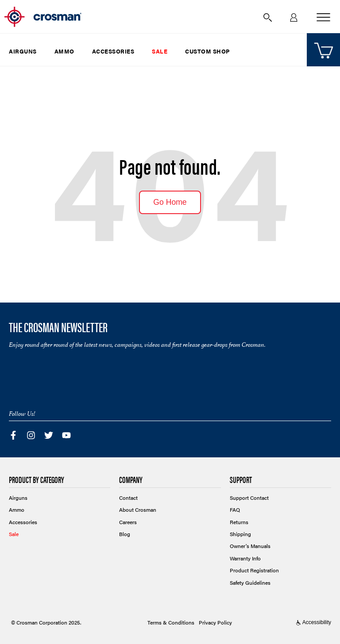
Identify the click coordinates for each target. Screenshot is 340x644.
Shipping (240, 534)
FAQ (235, 510)
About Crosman (138, 510)
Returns (239, 522)
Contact (128, 498)
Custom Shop (207, 51)
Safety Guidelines (250, 583)
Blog (125, 534)
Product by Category (37, 480)
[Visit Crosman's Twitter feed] (49, 434)
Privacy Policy (215, 622)
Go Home (170, 202)
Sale (160, 51)
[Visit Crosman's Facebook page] (13, 434)
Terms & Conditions (171, 622)
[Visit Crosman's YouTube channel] (66, 434)
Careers (128, 522)
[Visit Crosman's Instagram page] (31, 434)
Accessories (113, 51)
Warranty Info (245, 558)
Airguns (23, 51)
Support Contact (249, 498)
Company (131, 480)
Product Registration (254, 570)
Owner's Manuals (250, 546)
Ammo (64, 51)
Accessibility (313, 622)
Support (241, 480)
